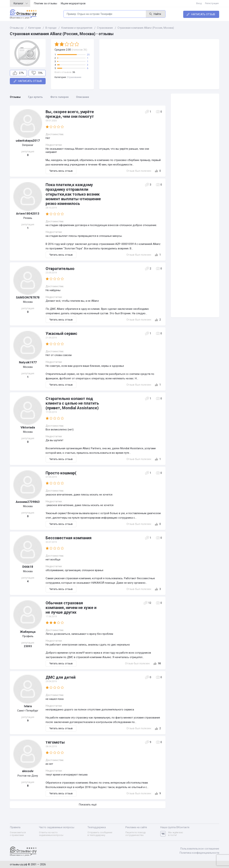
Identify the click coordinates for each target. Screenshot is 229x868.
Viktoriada (28, 427)
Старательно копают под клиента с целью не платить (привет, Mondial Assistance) (72, 403)
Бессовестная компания (69, 538)
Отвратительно (60, 269)
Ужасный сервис (61, 334)
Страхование (74, 77)
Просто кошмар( (61, 473)
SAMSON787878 (28, 297)
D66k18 (28, 567)
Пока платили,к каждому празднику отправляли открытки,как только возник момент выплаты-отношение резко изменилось (73, 194)
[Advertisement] (159, 64)
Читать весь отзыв (61, 171)
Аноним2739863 (28, 502)
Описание (83, 97)
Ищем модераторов (73, 3)
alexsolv (28, 771)
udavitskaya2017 (28, 141)
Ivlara (28, 706)
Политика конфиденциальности (199, 852)
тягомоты (55, 742)
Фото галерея (59, 97)
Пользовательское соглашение (200, 848)
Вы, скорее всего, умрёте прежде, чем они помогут (70, 114)
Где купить (35, 97)
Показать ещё (88, 805)
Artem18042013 (28, 214)
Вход (200, 3)
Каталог (21, 3)
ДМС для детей (61, 677)
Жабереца (28, 632)
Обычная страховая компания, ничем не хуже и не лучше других (71, 608)
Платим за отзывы (45, 3)
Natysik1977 (28, 362)
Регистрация (212, 3)
